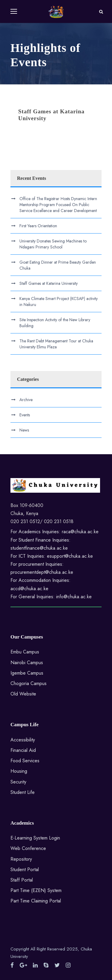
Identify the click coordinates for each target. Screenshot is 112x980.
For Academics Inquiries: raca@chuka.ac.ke (55, 532)
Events (25, 415)
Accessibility (23, 740)
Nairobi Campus (27, 663)
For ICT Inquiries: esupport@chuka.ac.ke (52, 556)
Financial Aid (23, 750)
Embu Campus (25, 652)
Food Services (25, 761)
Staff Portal (22, 880)
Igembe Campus (27, 673)
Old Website (23, 694)
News (24, 430)
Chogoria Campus (29, 683)
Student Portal (25, 870)
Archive (26, 400)
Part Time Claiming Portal (36, 901)
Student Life (23, 792)
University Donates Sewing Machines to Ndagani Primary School (53, 244)
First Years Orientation (38, 226)
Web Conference (28, 848)
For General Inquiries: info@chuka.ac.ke (51, 597)
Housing (19, 771)
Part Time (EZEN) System (36, 890)
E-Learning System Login (35, 838)
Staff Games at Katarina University (49, 283)
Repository (21, 859)
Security (18, 782)
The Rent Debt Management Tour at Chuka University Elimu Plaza (56, 344)
